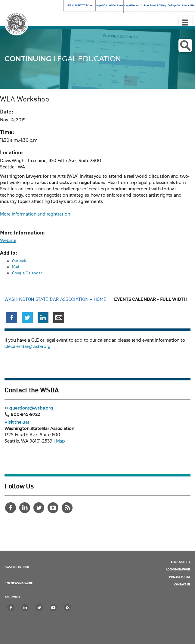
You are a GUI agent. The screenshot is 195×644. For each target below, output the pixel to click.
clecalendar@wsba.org (28, 346)
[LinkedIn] (25, 508)
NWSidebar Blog (17, 567)
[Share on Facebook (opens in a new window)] (12, 318)
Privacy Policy (180, 577)
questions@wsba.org (31, 408)
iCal (16, 267)
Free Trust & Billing (155, 5)
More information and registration (35, 214)
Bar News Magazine (19, 583)
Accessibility (181, 562)
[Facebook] (11, 508)
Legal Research (133, 5)
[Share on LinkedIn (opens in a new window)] (43, 318)
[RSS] (68, 508)
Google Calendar (27, 273)
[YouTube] (54, 508)
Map (60, 441)
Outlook (19, 261)
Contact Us (182, 584)
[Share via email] (59, 318)
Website (8, 240)
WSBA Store (116, 5)
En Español (174, 5)
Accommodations (178, 569)
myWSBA (102, 5)
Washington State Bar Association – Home (56, 299)
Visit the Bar (17, 422)
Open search (185, 46)
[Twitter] (39, 508)
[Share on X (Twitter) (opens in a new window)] (27, 318)
